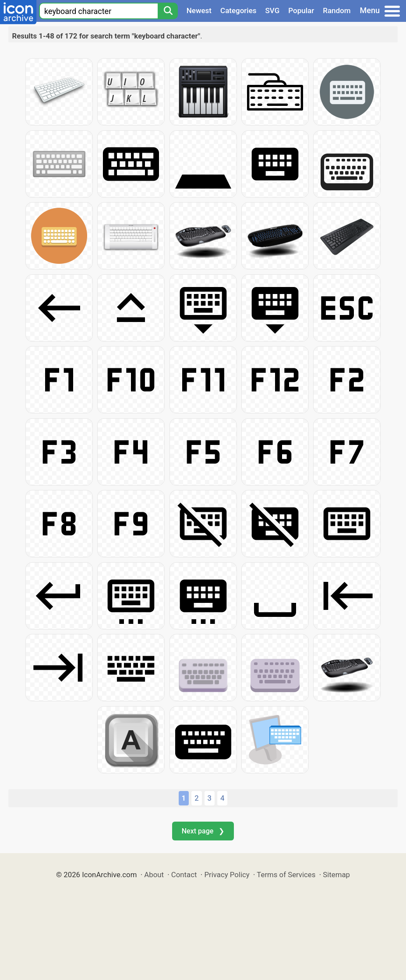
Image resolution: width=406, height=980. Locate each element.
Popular (301, 10)
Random (337, 10)
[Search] (168, 11)
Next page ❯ (203, 831)
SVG (273, 10)
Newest (199, 10)
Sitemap (336, 875)
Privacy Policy (227, 875)
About (154, 875)
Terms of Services (286, 875)
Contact (184, 875)
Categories (238, 10)
